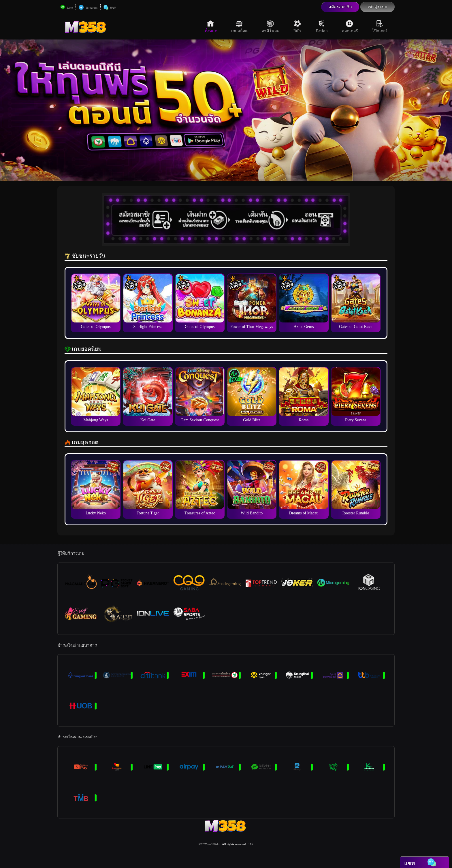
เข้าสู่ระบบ (377, 7)
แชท (110, 7)
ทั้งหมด (211, 27)
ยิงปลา (322, 27)
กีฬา (298, 27)
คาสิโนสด (271, 27)
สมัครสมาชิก (340, 7)
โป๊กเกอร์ (380, 27)
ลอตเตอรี (350, 27)
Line (66, 7)
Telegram (88, 7)
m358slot (214, 844)
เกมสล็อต (240, 27)
